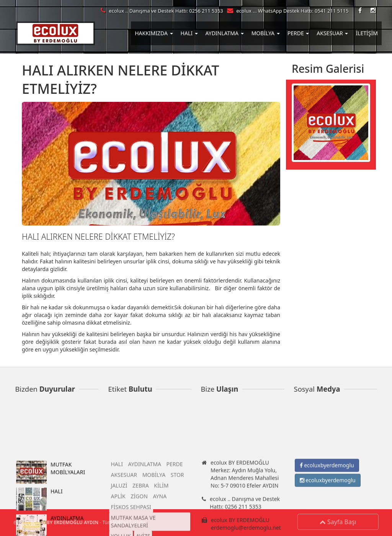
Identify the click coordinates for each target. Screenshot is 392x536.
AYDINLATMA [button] (225, 33)
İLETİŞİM (367, 33)
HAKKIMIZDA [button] (154, 33)
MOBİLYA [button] (266, 33)
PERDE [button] (298, 33)
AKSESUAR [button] (332, 33)
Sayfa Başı (340, 522)
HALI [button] (189, 33)
